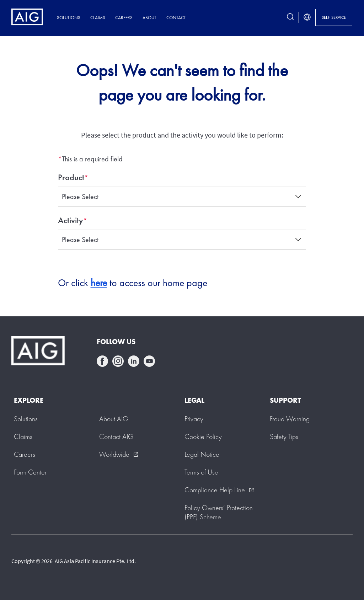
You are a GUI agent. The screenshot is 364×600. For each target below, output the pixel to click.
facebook (102, 361)
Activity (71, 220)
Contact (176, 18)
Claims (98, 18)
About (149, 18)
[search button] (290, 17)
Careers (124, 18)
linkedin (134, 361)
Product (71, 177)
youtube (149, 361)
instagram (118, 361)
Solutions (69, 18)
